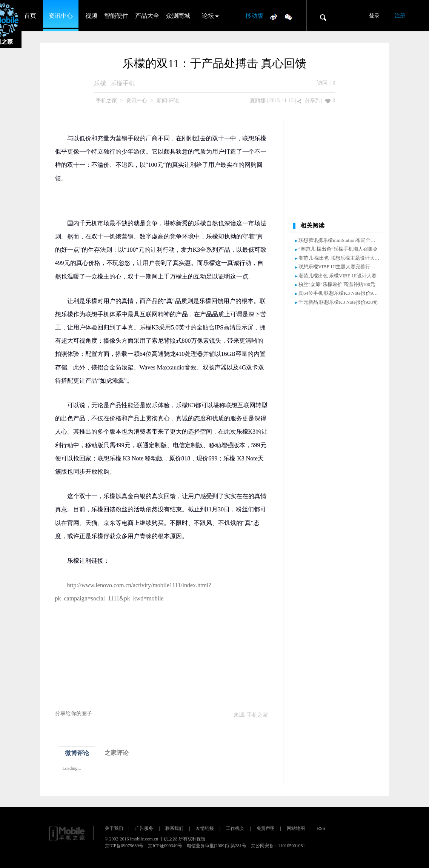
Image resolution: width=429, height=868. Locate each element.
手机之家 (106, 101)
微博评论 (77, 753)
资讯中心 (61, 16)
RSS (321, 828)
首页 (30, 16)
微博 (274, 17)
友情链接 (205, 828)
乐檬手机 (123, 83)
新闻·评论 (168, 101)
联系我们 (174, 828)
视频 (91, 16)
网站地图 (296, 828)
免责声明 (266, 828)
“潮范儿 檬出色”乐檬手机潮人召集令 (338, 249)
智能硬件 (116, 16)
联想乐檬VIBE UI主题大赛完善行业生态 (342, 267)
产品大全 (147, 16)
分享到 (313, 101)
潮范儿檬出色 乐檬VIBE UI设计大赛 (338, 276)
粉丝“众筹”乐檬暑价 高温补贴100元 (337, 284)
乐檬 (100, 83)
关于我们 (114, 828)
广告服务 (144, 828)
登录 (374, 16)
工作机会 (235, 828)
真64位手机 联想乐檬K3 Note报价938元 (341, 293)
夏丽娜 (258, 101)
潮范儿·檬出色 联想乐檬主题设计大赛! (340, 258)
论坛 (208, 16)
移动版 (254, 16)
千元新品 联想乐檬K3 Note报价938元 (338, 302)
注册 (400, 16)
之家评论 (117, 753)
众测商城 (178, 16)
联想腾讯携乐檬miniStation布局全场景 (339, 240)
